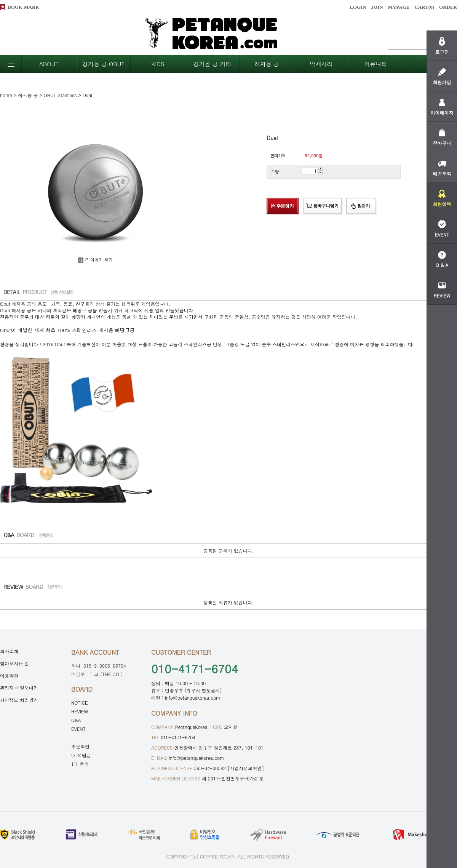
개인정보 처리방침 (19, 700)
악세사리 (321, 64)
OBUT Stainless (60, 95)
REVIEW (80, 711)
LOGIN (358, 7)
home (6, 95)
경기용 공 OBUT (103, 64)
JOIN (377, 7)
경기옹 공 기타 (212, 64)
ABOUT (49, 64)
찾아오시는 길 (14, 663)
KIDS (158, 64)
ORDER (448, 7)
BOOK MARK (23, 7)
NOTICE (80, 703)
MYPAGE (399, 7)
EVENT (78, 729)
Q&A (76, 720)
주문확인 (80, 746)
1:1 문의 (80, 764)
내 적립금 (81, 755)
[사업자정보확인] (246, 768)
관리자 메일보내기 (19, 688)
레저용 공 (267, 64)
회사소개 (9, 651)
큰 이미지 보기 (95, 260)
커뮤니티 (376, 64)
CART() (424, 7)
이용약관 (9, 675)
